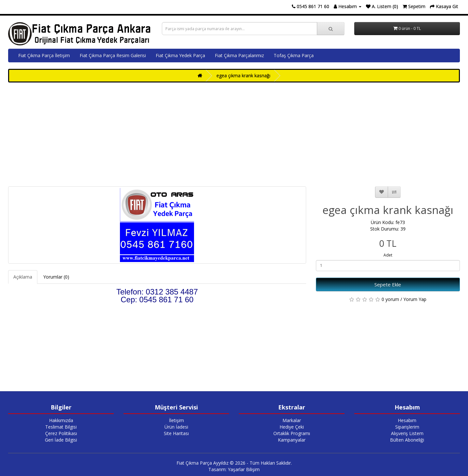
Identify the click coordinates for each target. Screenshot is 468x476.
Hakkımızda (61, 420)
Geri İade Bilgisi (61, 440)
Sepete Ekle (388, 284)
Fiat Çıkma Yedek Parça (180, 55)
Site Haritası (176, 433)
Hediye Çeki (292, 427)
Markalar (292, 420)
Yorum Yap (415, 299)
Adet (388, 255)
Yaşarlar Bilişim (244, 469)
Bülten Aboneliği (407, 440)
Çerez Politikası (61, 433)
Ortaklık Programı (292, 433)
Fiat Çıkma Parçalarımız (239, 55)
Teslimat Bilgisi (61, 427)
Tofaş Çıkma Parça (294, 55)
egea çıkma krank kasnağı (243, 75)
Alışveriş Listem (407, 433)
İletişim (176, 420)
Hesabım (407, 420)
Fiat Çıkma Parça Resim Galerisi (113, 55)
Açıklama (23, 277)
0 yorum (390, 299)
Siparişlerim (407, 427)
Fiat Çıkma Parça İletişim (44, 55)
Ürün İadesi (176, 427)
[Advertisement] (234, 134)
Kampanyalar (292, 440)
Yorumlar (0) (56, 277)
